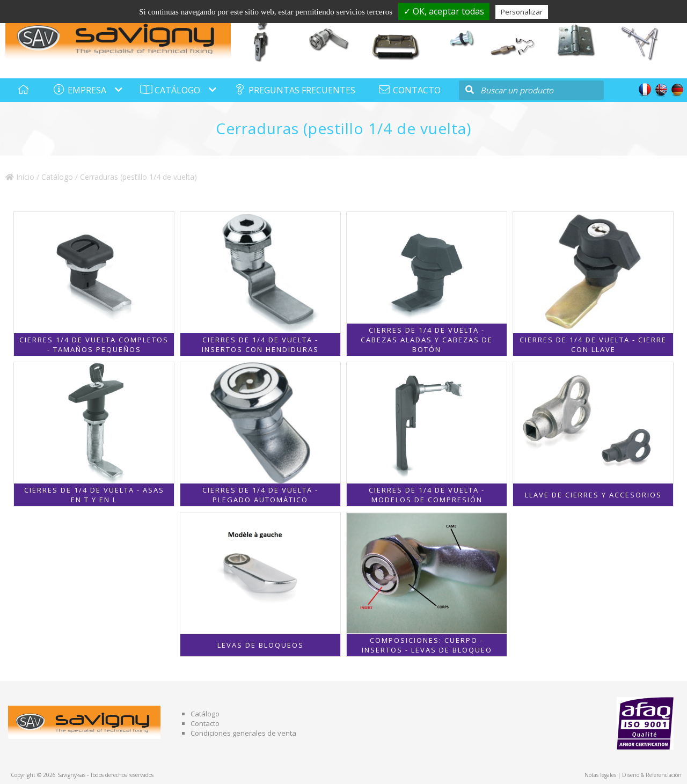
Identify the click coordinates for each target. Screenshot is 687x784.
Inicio (20, 177)
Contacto (205, 723)
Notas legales (600, 775)
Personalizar (522, 12)
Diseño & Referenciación (652, 775)
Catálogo (57, 177)
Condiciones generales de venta (243, 733)
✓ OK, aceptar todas (444, 11)
